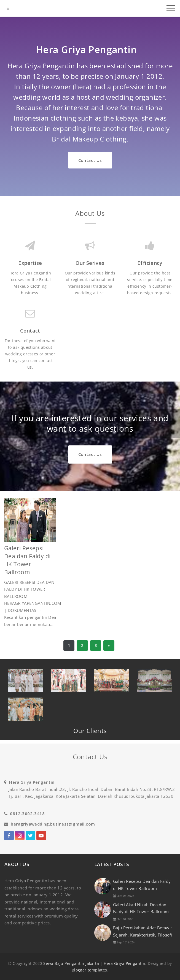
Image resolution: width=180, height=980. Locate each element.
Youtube (41, 837)
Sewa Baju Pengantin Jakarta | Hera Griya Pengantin (94, 963)
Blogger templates (89, 970)
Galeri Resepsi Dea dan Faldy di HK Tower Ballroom (27, 560)
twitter (30, 837)
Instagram (20, 837)
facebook (9, 837)
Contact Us (90, 160)
